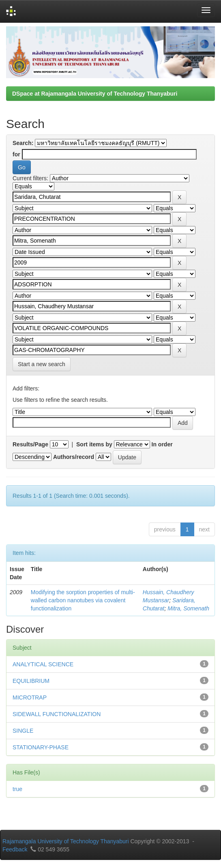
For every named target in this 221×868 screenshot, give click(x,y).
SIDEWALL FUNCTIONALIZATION (57, 714)
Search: (23, 143)
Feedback (15, 849)
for (16, 154)
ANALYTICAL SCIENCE (43, 664)
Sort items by (94, 444)
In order (162, 444)
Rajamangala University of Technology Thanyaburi (66, 841)
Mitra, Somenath (188, 608)
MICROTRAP (30, 697)
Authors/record (74, 457)
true (17, 789)
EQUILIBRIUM (31, 681)
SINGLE (23, 731)
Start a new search (42, 364)
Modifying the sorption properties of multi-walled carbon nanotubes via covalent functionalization (83, 600)
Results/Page (30, 444)
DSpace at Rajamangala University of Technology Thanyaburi (95, 94)
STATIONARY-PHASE (41, 747)
